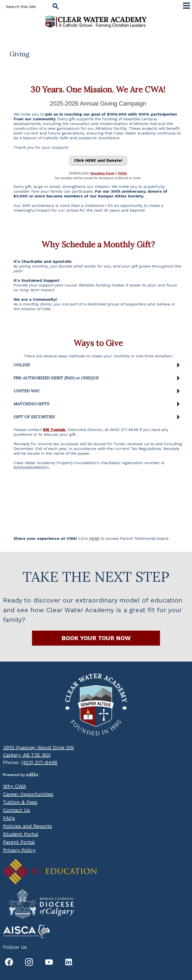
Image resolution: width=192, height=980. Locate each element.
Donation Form (102, 173)
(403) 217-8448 (39, 762)
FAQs (123, 173)
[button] (98, 367)
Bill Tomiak (54, 430)
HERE (94, 538)
